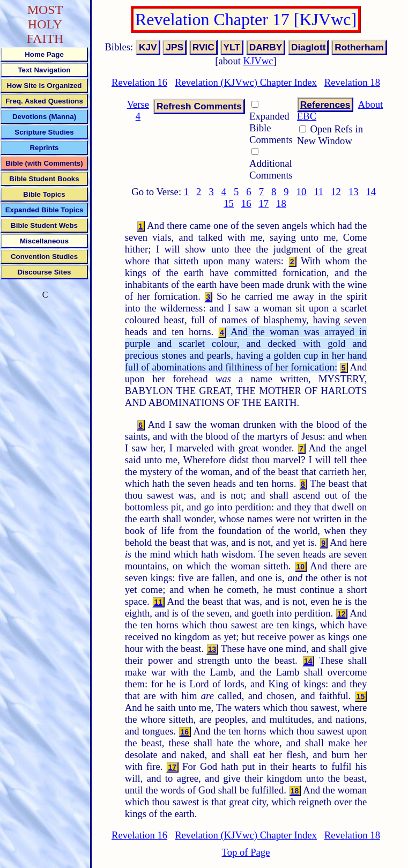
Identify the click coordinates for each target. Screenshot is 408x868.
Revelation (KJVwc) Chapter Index (246, 82)
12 (336, 192)
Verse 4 (138, 110)
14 (371, 192)
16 (246, 203)
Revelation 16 (139, 82)
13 (354, 192)
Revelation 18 (352, 82)
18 (281, 203)
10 (302, 192)
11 (318, 192)
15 (229, 203)
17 (264, 203)
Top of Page (246, 852)
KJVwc (258, 61)
